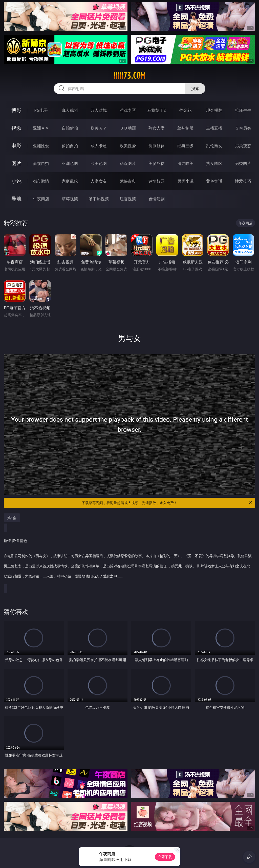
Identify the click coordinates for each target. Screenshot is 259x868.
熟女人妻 (157, 128)
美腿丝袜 (157, 163)
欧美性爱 (128, 146)
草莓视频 (70, 199)
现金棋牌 (214, 110)
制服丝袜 (157, 146)
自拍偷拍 (70, 128)
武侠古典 (128, 181)
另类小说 (185, 181)
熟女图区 (214, 163)
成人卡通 (99, 146)
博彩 (16, 110)
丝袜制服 (185, 128)
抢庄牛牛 (243, 110)
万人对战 (99, 110)
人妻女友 (99, 181)
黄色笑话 (214, 181)
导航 (16, 199)
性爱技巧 (243, 181)
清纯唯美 (185, 163)
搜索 (195, 89)
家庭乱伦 (70, 181)
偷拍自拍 (70, 146)
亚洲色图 (70, 163)
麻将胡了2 (156, 110)
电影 (16, 146)
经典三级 (185, 146)
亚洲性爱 (41, 146)
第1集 (12, 518)
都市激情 (41, 181)
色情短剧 (157, 199)
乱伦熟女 (214, 146)
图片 (16, 163)
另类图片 (243, 163)
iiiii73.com (129, 76)
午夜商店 (41, 199)
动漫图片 (128, 163)
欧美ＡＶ (99, 128)
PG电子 (41, 110)
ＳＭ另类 (243, 128)
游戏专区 (128, 110)
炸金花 (185, 110)
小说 (16, 181)
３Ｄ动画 (128, 128)
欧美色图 (99, 163)
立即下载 (165, 857)
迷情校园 (157, 181)
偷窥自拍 (41, 163)
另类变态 (243, 146)
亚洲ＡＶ (41, 128)
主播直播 (214, 128)
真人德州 (70, 110)
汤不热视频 (99, 199)
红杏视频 (128, 199)
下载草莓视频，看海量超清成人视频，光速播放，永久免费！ (167, 503)
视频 (16, 128)
